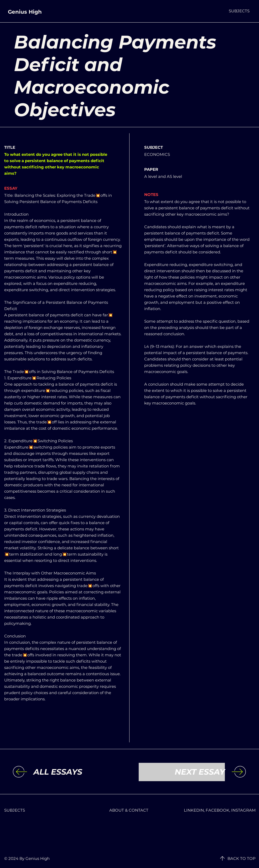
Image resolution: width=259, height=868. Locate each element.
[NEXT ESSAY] (182, 772)
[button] (239, 11)
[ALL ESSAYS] (76, 772)
